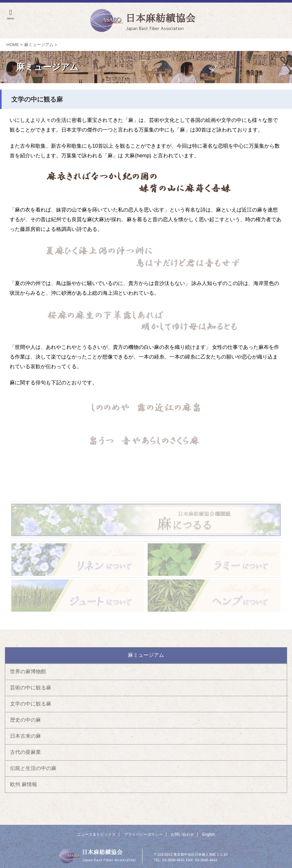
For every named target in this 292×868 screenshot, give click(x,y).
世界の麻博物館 (28, 671)
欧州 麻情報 (24, 784)
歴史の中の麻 (25, 720)
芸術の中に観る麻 (31, 688)
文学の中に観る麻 (31, 704)
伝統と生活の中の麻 (33, 768)
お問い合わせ (182, 834)
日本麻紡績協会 (102, 852)
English (209, 834)
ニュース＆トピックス (96, 834)
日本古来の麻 (25, 736)
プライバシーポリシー (143, 834)
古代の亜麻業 (25, 752)
